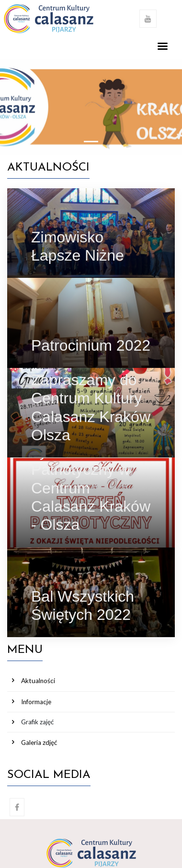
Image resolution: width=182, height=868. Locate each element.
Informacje (36, 702)
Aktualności (38, 681)
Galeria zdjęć (39, 742)
